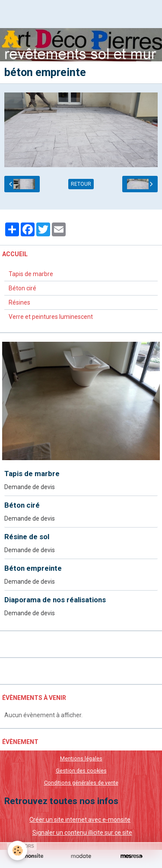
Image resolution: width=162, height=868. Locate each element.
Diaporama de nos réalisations (55, 600)
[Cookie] (17, 851)
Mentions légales (81, 758)
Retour (81, 184)
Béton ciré (22, 288)
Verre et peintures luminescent (51, 317)
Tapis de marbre (31, 274)
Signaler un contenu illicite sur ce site (82, 833)
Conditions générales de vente (81, 783)
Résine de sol (27, 537)
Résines (19, 302)
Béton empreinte (33, 568)
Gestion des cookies (81, 771)
